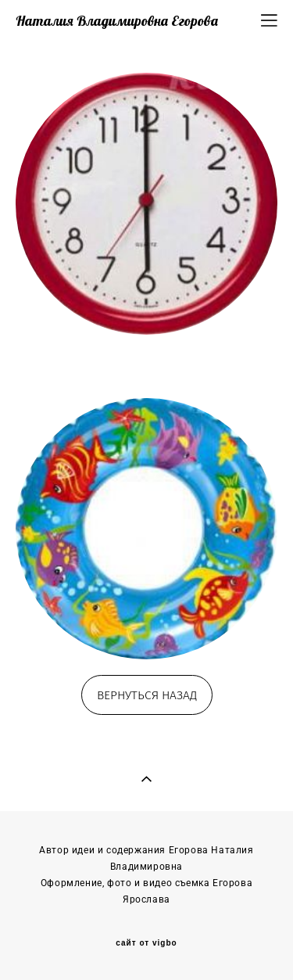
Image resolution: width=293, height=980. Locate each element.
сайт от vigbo (146, 943)
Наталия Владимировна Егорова (117, 21)
